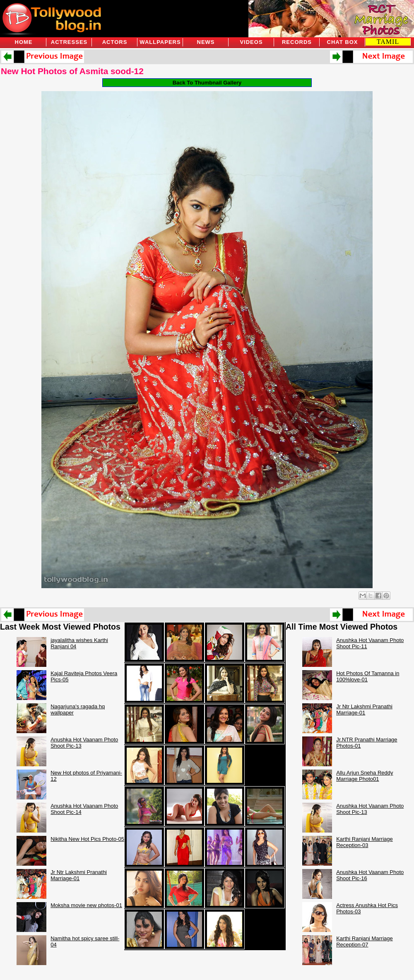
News (206, 42)
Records (297, 42)
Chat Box (343, 42)
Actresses (69, 42)
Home (24, 42)
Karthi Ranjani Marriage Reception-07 (365, 941)
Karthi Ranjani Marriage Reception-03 (365, 842)
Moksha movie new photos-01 (86, 905)
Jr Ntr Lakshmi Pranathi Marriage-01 (79, 875)
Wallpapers (160, 42)
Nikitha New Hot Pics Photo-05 (87, 839)
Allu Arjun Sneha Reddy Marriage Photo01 (365, 776)
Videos (251, 42)
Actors (115, 42)
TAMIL (388, 42)
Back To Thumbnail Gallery (207, 83)
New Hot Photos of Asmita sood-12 (72, 71)
